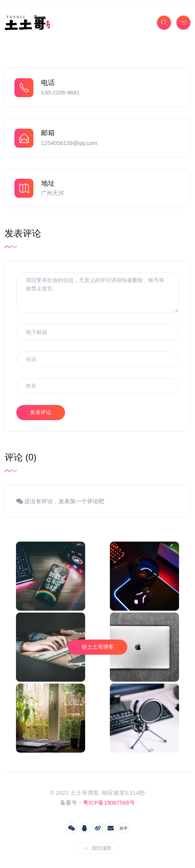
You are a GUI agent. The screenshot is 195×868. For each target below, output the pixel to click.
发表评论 (41, 412)
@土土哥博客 (97, 647)
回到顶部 (97, 848)
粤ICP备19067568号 (109, 803)
